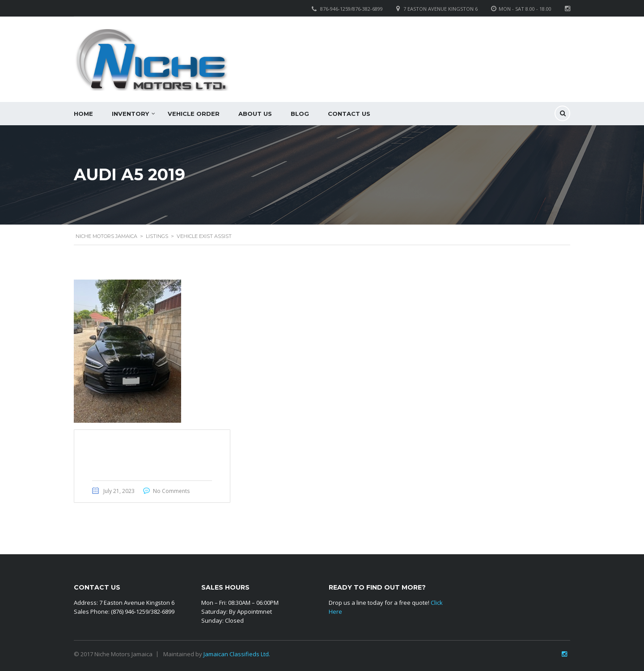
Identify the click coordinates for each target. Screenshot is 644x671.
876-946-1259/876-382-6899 (352, 9)
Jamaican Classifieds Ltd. (237, 654)
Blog (300, 114)
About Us (255, 114)
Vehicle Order (194, 114)
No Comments (171, 491)
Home (83, 114)
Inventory (130, 114)
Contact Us (349, 114)
